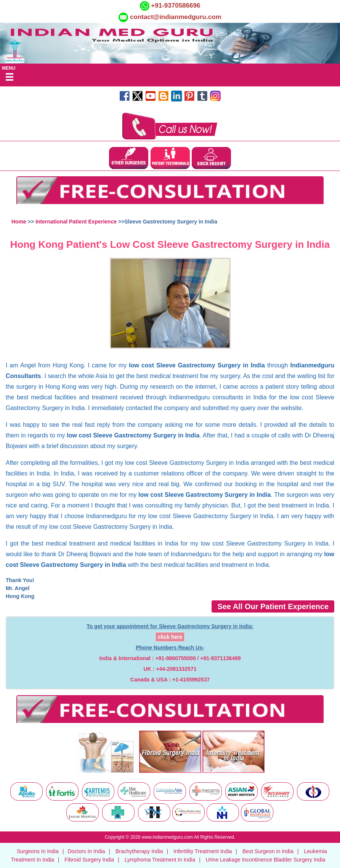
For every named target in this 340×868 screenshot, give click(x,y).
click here (170, 637)
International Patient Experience (76, 222)
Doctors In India (86, 851)
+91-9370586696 (175, 6)
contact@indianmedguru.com (176, 17)
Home (19, 222)
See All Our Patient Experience (273, 606)
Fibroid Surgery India (89, 860)
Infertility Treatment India (203, 851)
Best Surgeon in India (268, 851)
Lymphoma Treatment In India (160, 860)
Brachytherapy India (139, 851)
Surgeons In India (38, 851)
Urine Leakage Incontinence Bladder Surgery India (266, 860)
